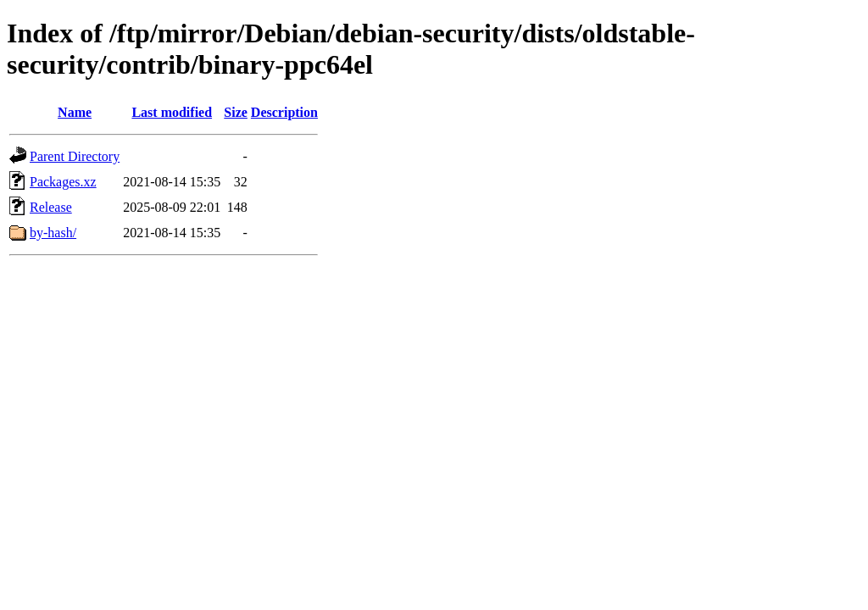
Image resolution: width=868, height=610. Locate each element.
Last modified (172, 112)
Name (75, 112)
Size (236, 112)
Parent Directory (75, 156)
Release (51, 207)
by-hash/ (53, 233)
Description (284, 112)
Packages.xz (63, 182)
